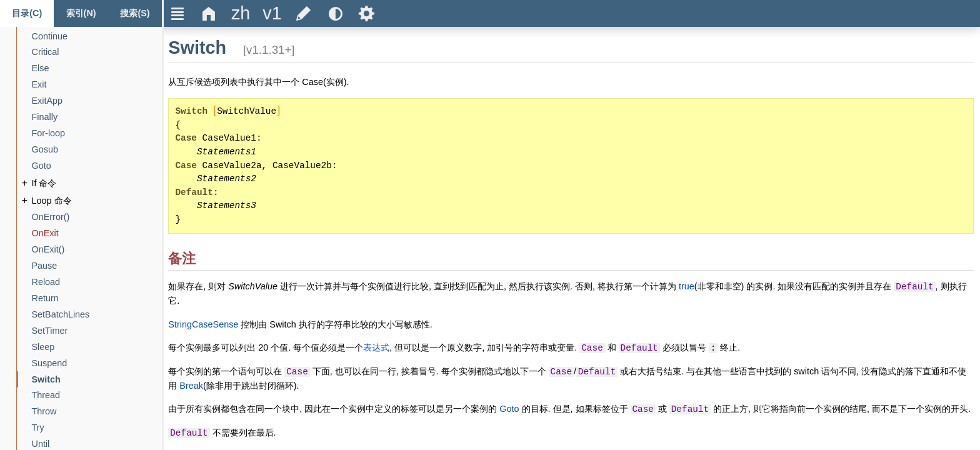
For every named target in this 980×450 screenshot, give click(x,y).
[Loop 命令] (52, 201)
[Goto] (42, 166)
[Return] (45, 298)
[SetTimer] (50, 331)
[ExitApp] (47, 101)
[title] (241, 13)
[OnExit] (45, 233)
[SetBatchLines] (61, 315)
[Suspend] (50, 363)
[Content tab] (27, 13)
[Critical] (46, 52)
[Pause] (45, 266)
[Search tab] (135, 13)
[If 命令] (44, 183)
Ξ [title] (178, 13)
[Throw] (44, 412)
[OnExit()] (48, 250)
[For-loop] (49, 133)
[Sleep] (43, 347)
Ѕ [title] (367, 13)
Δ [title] (209, 13)
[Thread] (46, 395)
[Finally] (45, 117)
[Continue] (50, 37)
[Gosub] (45, 150)
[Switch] (46, 380)
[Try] (38, 428)
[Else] (41, 68)
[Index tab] (81, 13)
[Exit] (39, 85)
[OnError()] (51, 217)
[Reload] (46, 282)
